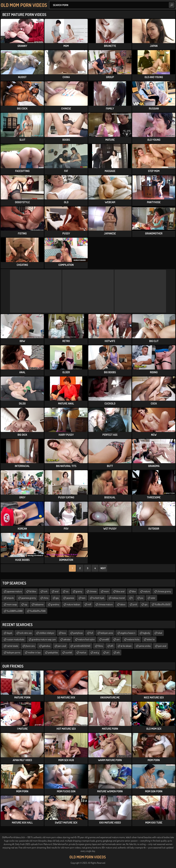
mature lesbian (73, 604)
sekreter (67, 639)
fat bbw (33, 591)
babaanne (39, 604)
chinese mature (106, 604)
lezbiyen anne (107, 633)
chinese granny (164, 591)
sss (67, 591)
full (92, 633)
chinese (93, 591)
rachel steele (12, 646)
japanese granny (29, 598)
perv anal (62, 646)
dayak (9, 633)
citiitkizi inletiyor (47, 633)
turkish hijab (98, 598)
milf (89, 604)
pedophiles (53, 652)
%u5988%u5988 (15, 611)
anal (57, 591)
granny (79, 591)
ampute (10, 598)
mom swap (12, 604)
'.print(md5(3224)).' (82, 646)
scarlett (69, 652)
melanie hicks (133, 639)
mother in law (34, 652)
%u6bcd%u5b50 (163, 604)
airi (108, 652)
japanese (70, 598)
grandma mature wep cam (44, 639)
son (118, 639)
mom (106, 591)
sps (146, 604)
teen (83, 598)
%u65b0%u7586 (38, 611)
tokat (160, 633)
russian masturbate (15, 639)
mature (147, 591)
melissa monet (118, 598)
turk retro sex (26, 633)
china (46, 598)
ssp (26, 604)
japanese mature (14, 591)
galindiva (46, 646)
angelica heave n (128, 633)
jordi (135, 604)
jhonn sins (30, 646)
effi (112, 646)
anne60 (106, 639)
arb (118, 652)
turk (45, 591)
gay (57, 598)
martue (83, 652)
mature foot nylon (86, 639)
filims (100, 646)
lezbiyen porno (14, 652)
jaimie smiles (145, 646)
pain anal (162, 646)
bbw (134, 591)
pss (142, 598)
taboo (123, 604)
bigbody (146, 633)
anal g (96, 652)
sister (153, 598)
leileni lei (151, 639)
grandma (55, 604)
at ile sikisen (126, 646)
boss (64, 633)
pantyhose (78, 633)
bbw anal (120, 591)
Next (103, 568)
